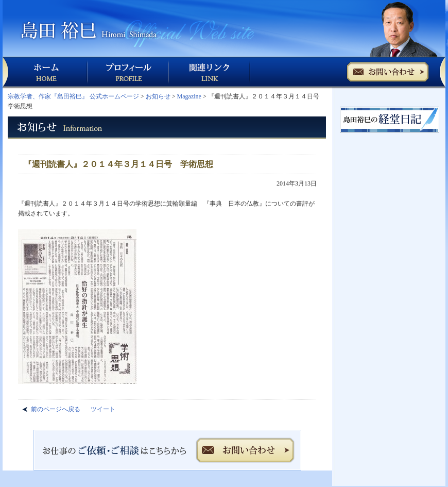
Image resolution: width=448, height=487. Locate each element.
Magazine (189, 96)
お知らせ (158, 96)
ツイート (103, 409)
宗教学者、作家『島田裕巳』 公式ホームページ (73, 96)
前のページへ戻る (56, 409)
